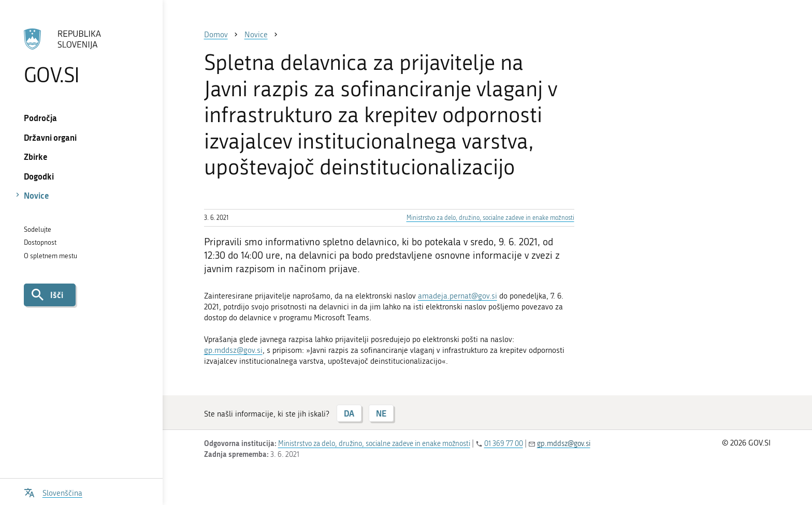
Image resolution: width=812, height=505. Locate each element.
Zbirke (36, 157)
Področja (40, 118)
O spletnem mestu (50, 256)
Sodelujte (38, 229)
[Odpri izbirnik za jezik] (53, 492)
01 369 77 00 (504, 444)
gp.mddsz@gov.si (233, 350)
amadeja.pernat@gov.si (458, 296)
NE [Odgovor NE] (381, 413)
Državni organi (50, 137)
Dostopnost (40, 242)
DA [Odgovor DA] (349, 413)
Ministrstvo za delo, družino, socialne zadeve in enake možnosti (490, 218)
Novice (37, 195)
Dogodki (39, 176)
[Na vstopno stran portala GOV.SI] (81, 56)
